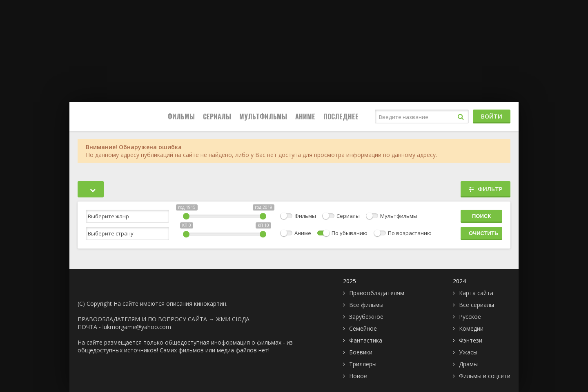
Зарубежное (366, 317)
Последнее (341, 116)
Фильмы (181, 116)
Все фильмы (366, 305)
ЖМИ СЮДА (233, 319)
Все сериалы (477, 305)
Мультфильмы (263, 116)
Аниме (305, 116)
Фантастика (366, 340)
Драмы (468, 364)
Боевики (361, 352)
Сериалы (217, 116)
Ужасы (468, 352)
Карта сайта (476, 293)
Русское (470, 317)
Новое (358, 376)
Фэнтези (471, 340)
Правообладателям (377, 293)
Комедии (471, 328)
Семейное (363, 328)
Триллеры (363, 364)
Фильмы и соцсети (485, 376)
